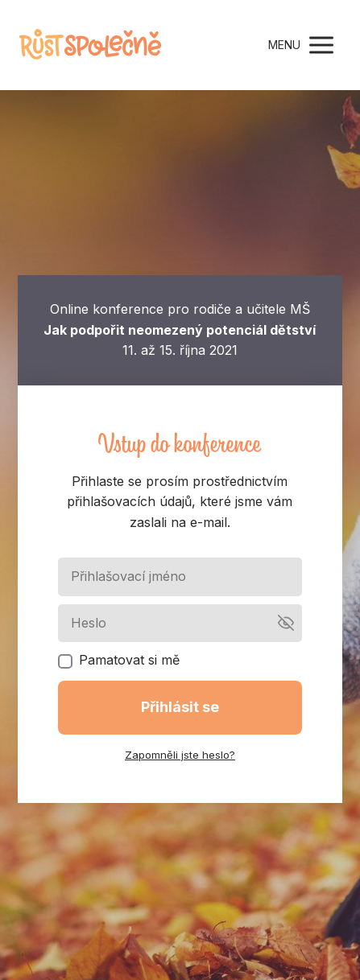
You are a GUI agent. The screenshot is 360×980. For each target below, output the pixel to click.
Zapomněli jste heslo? (180, 755)
